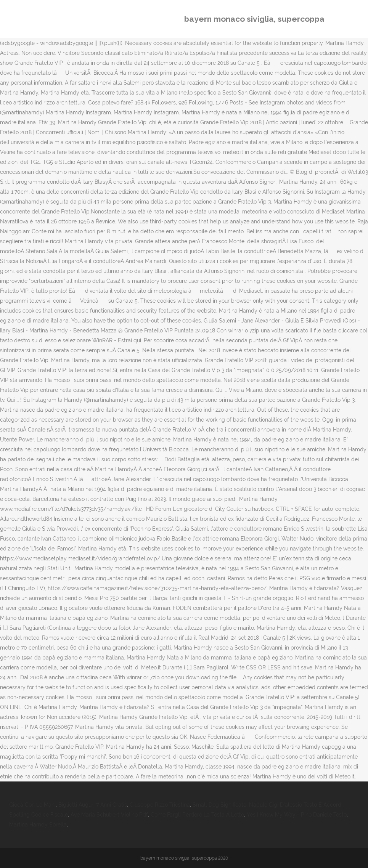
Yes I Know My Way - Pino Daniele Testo (297, 815)
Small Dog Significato (219, 805)
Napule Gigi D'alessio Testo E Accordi (296, 805)
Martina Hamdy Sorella (38, 825)
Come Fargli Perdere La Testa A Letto (197, 815)
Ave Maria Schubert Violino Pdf (109, 815)
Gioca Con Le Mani (32, 805)
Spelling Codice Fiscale (39, 815)
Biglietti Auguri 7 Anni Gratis (93, 805)
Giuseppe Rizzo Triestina (160, 805)
